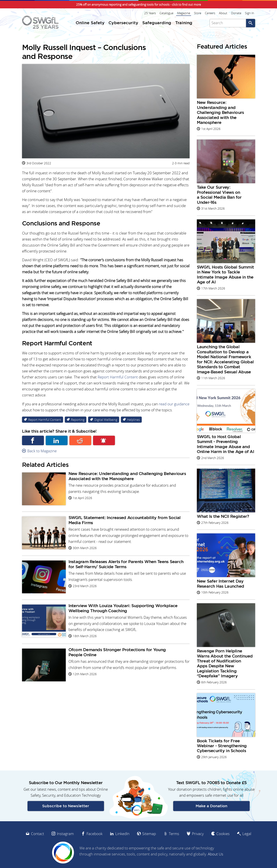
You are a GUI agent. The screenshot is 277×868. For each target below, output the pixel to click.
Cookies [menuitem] (223, 842)
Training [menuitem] (184, 23)
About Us (216, 863)
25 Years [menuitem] (151, 13)
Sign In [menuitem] (250, 13)
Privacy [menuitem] (198, 842)
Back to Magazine (42, 452)
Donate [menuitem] (236, 13)
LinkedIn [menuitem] (122, 842)
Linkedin (57, 442)
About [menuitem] (223, 13)
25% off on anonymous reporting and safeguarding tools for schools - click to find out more (138, 5)
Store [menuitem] (198, 13)
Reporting (78, 421)
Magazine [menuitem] (184, 13)
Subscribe (104, 442)
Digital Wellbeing (106, 421)
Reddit (80, 442)
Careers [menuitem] (210, 13)
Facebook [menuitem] (95, 842)
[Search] (228, 23)
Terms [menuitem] (174, 842)
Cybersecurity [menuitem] (123, 23)
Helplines (133, 421)
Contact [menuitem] (38, 842)
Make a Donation (211, 814)
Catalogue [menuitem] (167, 13)
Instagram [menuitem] (65, 842)
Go (251, 23)
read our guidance (174, 405)
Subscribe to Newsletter (66, 814)
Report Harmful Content (118, 378)
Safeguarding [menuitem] (157, 23)
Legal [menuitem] (247, 842)
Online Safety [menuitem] (90, 23)
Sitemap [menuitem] (149, 842)
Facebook (33, 442)
